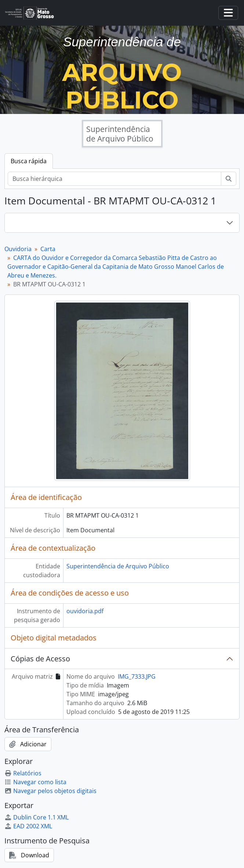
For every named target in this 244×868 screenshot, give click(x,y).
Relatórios (23, 773)
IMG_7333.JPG (137, 676)
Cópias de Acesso (40, 659)
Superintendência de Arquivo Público (118, 566)
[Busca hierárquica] (114, 179)
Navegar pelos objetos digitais (50, 791)
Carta (48, 249)
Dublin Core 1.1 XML (37, 817)
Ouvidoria (18, 249)
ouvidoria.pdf (85, 611)
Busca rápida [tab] (29, 161)
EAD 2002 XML (28, 826)
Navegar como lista (35, 782)
